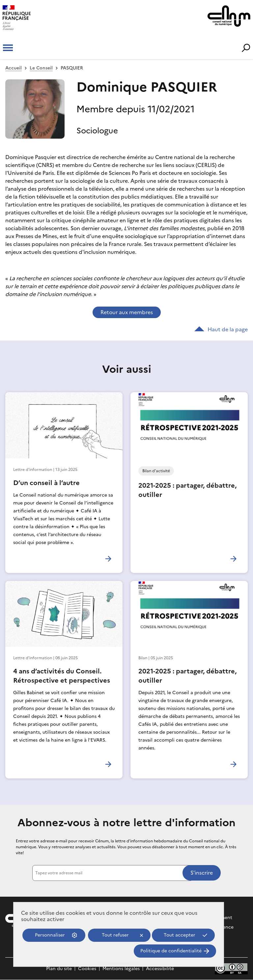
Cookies (87, 969)
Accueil (14, 68)
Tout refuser (115, 935)
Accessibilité (160, 969)
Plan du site (59, 969)
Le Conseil (41, 68)
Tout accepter (180, 935)
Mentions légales (121, 969)
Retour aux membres (127, 312)
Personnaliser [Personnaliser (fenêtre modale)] (50, 935)
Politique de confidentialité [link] (171, 951)
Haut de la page (221, 329)
